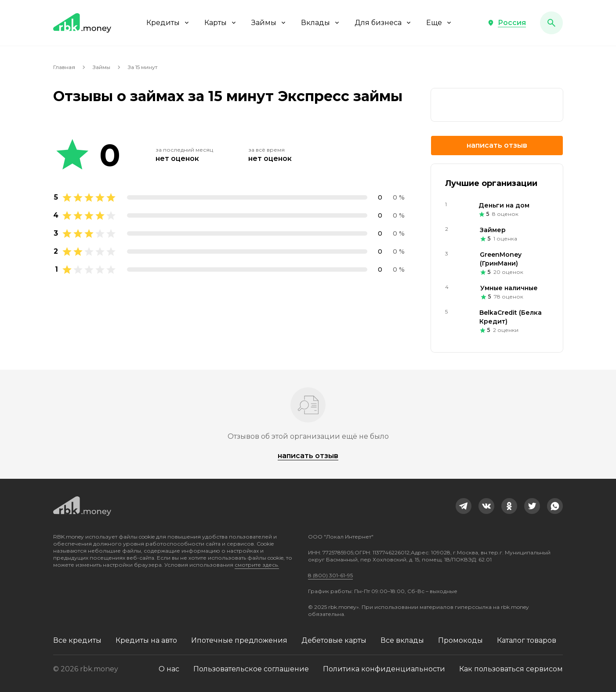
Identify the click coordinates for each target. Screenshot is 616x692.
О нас (169, 669)
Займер (493, 230)
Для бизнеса (383, 23)
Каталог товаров (527, 640)
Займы (269, 23)
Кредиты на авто (146, 640)
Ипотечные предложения (239, 640)
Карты (221, 23)
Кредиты (168, 23)
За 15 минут (143, 67)
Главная (64, 67)
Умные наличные (509, 288)
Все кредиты (77, 640)
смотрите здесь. (257, 565)
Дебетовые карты (334, 640)
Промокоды (460, 640)
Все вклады (402, 640)
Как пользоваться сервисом (511, 669)
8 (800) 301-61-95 (330, 575)
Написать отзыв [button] (497, 145)
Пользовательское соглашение (251, 669)
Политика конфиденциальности (384, 669)
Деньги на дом (504, 205)
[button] (507, 23)
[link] (497, 105)
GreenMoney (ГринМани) (501, 259)
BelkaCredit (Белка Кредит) (511, 317)
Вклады (321, 23)
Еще (439, 23)
